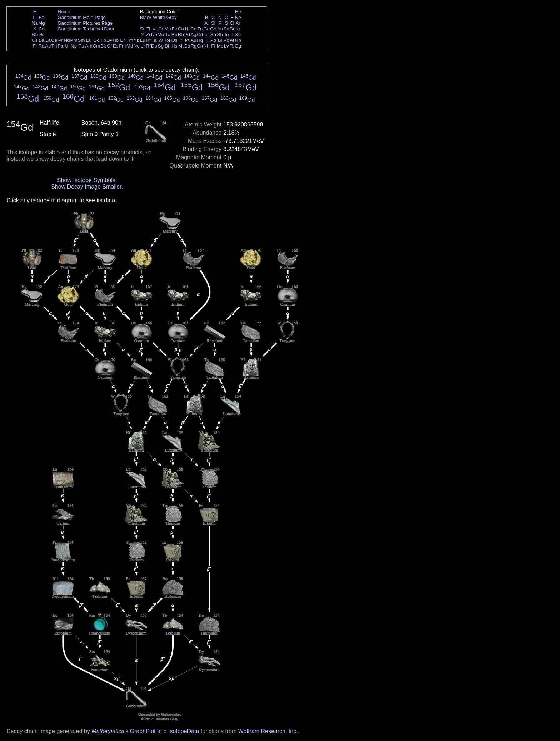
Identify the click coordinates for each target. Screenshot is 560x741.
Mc (220, 46)
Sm (81, 40)
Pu (81, 46)
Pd (187, 34)
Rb (35, 34)
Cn (200, 46)
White (159, 17)
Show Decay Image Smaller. (87, 187)
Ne (238, 17)
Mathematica (108, 731)
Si (213, 23)
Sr (42, 34)
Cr (161, 29)
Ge (213, 29)
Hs (174, 46)
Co (181, 29)
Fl (213, 46)
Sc (143, 29)
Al (206, 23)
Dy (109, 40)
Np (74, 46)
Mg (42, 23)
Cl (232, 23)
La (48, 40)
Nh (207, 46)
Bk (103, 46)
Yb (136, 40)
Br (232, 29)
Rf (148, 46)
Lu (143, 40)
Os (174, 40)
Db (154, 46)
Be (41, 17)
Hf (148, 40)
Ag (193, 34)
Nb (154, 34)
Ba (41, 40)
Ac (48, 46)
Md (130, 46)
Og (238, 46)
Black (146, 17)
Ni (187, 29)
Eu (89, 40)
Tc (168, 34)
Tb (103, 40)
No (137, 46)
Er (122, 40)
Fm (122, 46)
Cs (35, 40)
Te (226, 34)
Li (35, 17)
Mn (168, 29)
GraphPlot (142, 731)
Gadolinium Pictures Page (85, 23)
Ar (238, 23)
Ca (42, 29)
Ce (54, 40)
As (220, 29)
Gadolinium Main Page (82, 17)
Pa (60, 46)
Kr (238, 29)
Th (54, 46)
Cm (97, 46)
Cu (193, 29)
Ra (42, 46)
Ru (174, 34)
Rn (238, 40)
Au (193, 40)
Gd (96, 40)
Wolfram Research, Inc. (268, 731)
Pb (213, 40)
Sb (220, 34)
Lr (143, 46)
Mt (181, 46)
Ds (187, 46)
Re (168, 40)
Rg (193, 46)
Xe (238, 34)
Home (64, 12)
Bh (167, 46)
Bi (220, 40)
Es (116, 46)
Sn (213, 34)
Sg (161, 46)
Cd (200, 34)
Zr (148, 34)
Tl (207, 40)
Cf (109, 46)
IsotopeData (184, 731)
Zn (200, 29)
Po (226, 40)
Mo (161, 34)
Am (89, 46)
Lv (226, 46)
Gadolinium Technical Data (86, 29)
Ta (154, 40)
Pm (74, 40)
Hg (200, 40)
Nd (67, 40)
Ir (181, 40)
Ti (148, 29)
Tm (129, 40)
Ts (232, 46)
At (232, 40)
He (238, 12)
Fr (35, 46)
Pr (61, 40)
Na (35, 23)
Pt (187, 40)
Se (226, 29)
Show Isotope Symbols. (87, 180)
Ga (206, 29)
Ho (116, 40)
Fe (174, 29)
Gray (172, 17)
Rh (181, 34)
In (207, 34)
